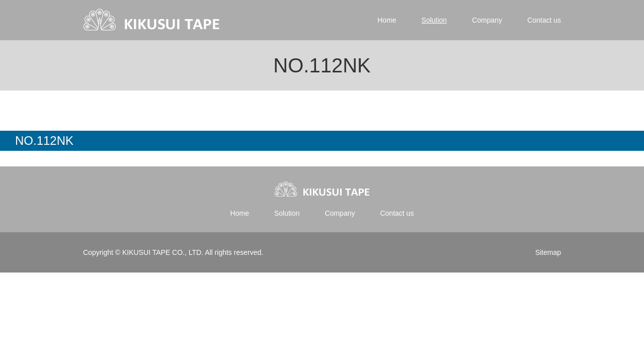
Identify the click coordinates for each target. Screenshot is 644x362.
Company (487, 20)
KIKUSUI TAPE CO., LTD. (163, 252)
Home (387, 20)
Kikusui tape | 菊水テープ (152, 20)
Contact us (544, 20)
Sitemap (548, 252)
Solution (434, 20)
